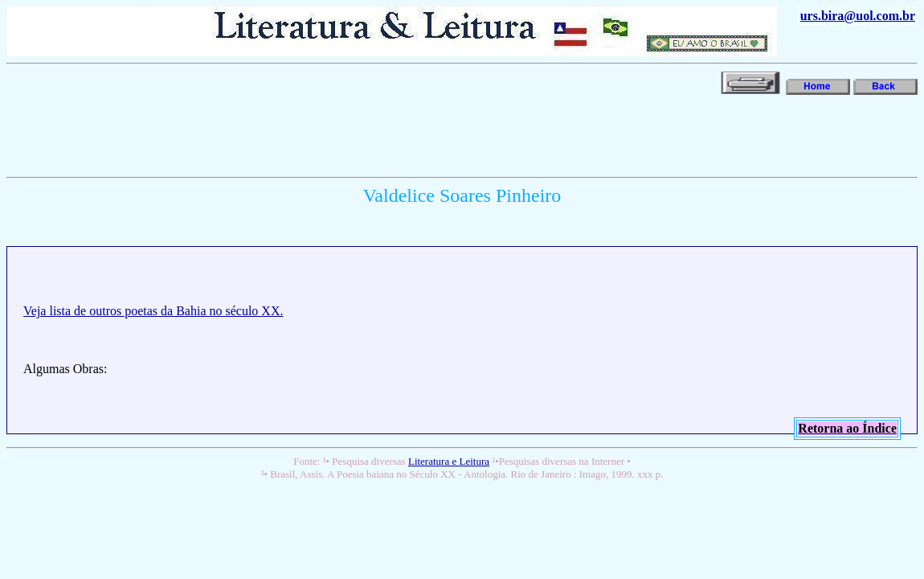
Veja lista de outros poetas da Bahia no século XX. (153, 311)
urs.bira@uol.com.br (858, 16)
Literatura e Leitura (449, 461)
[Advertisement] (299, 134)
